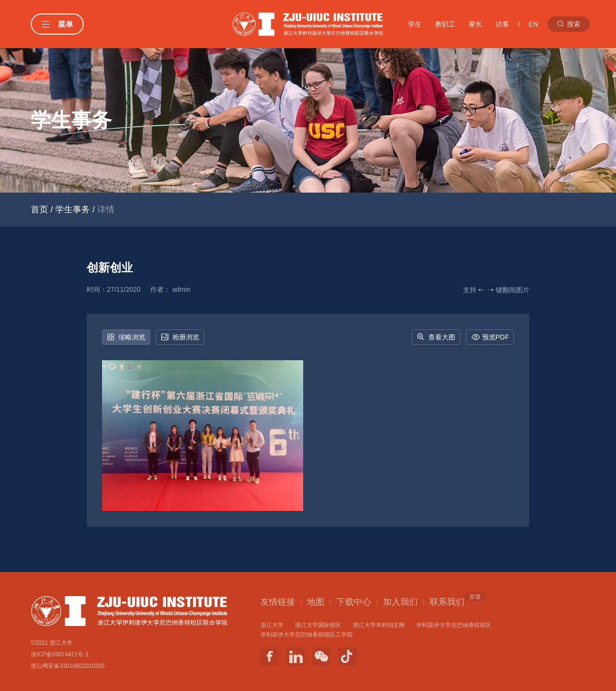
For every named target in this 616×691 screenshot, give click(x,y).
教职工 (445, 24)
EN (533, 24)
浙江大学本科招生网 (379, 625)
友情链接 (278, 602)
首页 (39, 209)
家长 (475, 24)
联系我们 (447, 601)
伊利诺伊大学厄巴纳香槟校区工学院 (307, 635)
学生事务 (73, 209)
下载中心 (354, 602)
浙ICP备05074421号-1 (60, 654)
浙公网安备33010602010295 (68, 666)
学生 (415, 24)
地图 (316, 602)
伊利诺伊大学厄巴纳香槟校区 (454, 625)
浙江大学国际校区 (318, 625)
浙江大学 (272, 625)
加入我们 (400, 602)
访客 (502, 24)
